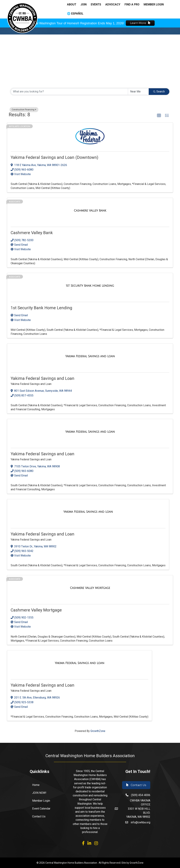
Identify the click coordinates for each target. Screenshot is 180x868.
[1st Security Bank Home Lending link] (90, 286)
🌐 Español (75, 14)
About (72, 4)
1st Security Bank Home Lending (41, 308)
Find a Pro (132, 4)
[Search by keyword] (69, 92)
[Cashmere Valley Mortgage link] (90, 588)
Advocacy (113, 4)
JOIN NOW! (39, 793)
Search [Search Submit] (159, 91)
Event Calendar (41, 809)
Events (96, 4)
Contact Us (39, 816)
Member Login (154, 4)
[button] (159, 116)
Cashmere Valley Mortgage (36, 610)
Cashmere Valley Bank (32, 233)
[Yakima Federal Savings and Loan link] (90, 356)
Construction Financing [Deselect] (24, 110)
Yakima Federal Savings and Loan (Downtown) (54, 157)
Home (36, 785)
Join (84, 4)
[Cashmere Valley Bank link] (90, 211)
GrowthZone (98, 731)
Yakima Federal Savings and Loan (43, 378)
